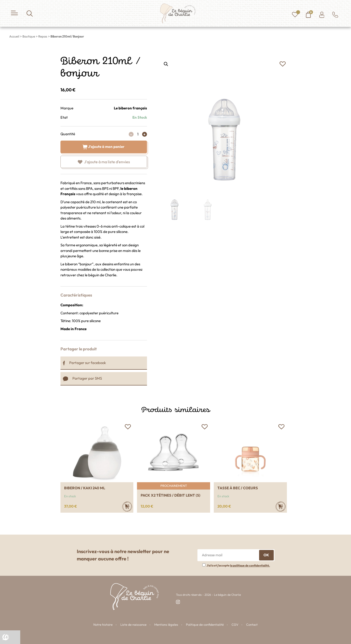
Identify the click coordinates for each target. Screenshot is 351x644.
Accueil (14, 36)
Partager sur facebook (84, 363)
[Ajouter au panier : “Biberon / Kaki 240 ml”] (127, 506)
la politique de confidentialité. (250, 565)
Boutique (29, 36)
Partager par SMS (83, 378)
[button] (283, 64)
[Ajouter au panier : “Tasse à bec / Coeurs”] (281, 506)
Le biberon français (130, 108)
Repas (43, 36)
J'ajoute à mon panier (104, 146)
